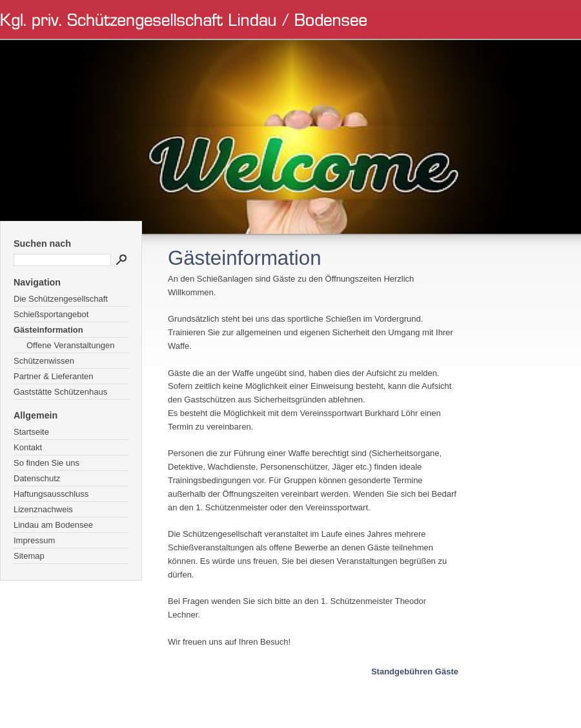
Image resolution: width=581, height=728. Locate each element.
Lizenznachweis (43, 509)
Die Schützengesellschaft (61, 299)
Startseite (31, 432)
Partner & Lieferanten (54, 376)
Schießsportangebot (51, 314)
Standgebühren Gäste (415, 671)
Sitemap (29, 556)
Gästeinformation (48, 330)
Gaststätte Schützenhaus (60, 392)
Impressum (34, 540)
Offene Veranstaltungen (70, 345)
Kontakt (28, 447)
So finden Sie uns (46, 463)
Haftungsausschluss (51, 494)
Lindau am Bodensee (53, 525)
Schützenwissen (44, 361)
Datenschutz (37, 478)
